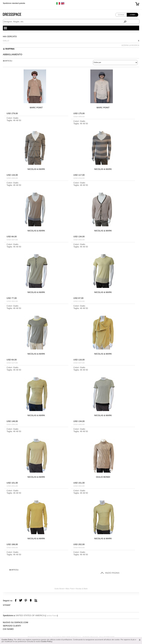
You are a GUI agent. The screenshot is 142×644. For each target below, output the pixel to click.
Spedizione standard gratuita (14, 3)
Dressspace (15, 15)
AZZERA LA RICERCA (130, 45)
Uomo (132, 15)
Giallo (6, 41)
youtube (35, 601)
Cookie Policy (7, 640)
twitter (21, 601)
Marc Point (70, 589)
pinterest (26, 601)
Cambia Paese (51, 616)
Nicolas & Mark (82, 589)
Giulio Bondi (59, 589)
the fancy (31, 601)
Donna (121, 15)
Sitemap (7, 605)
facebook (16, 601)
